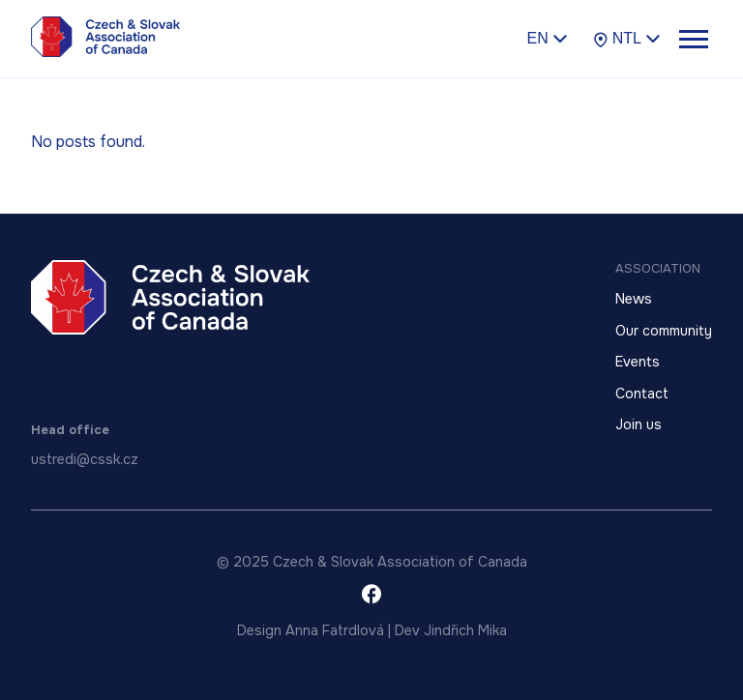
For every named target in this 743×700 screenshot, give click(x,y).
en (547, 38)
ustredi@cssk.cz (85, 459)
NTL (627, 38)
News (634, 299)
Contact (642, 394)
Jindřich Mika (465, 630)
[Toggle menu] (693, 39)
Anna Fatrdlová (335, 630)
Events (638, 362)
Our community (664, 331)
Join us (639, 424)
